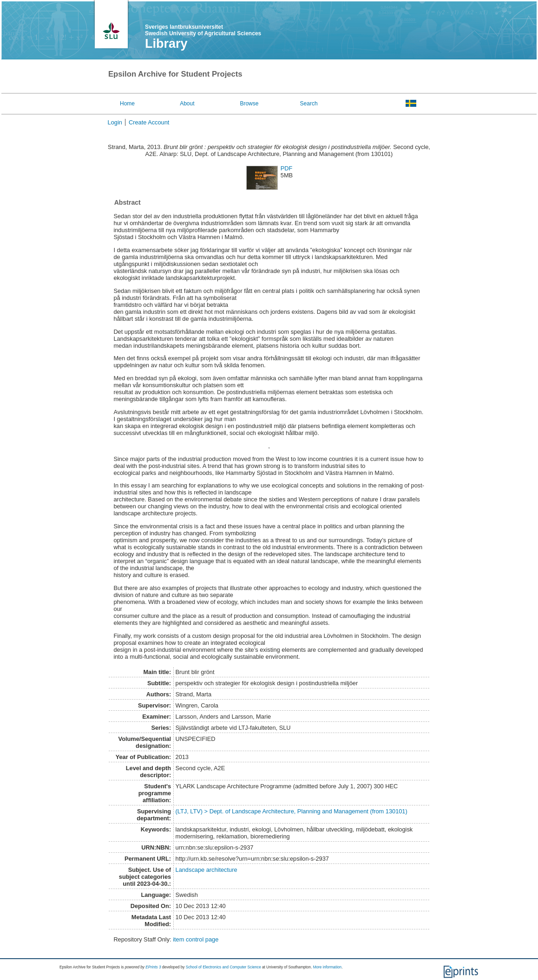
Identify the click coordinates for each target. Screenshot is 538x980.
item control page (196, 939)
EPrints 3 (153, 967)
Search (309, 104)
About (187, 104)
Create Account (149, 122)
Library (166, 44)
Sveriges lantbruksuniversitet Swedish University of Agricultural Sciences (203, 30)
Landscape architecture (207, 870)
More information (327, 967)
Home (127, 104)
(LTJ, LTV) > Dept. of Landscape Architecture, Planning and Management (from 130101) (292, 811)
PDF (287, 168)
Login (115, 122)
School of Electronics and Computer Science (223, 967)
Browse (249, 104)
